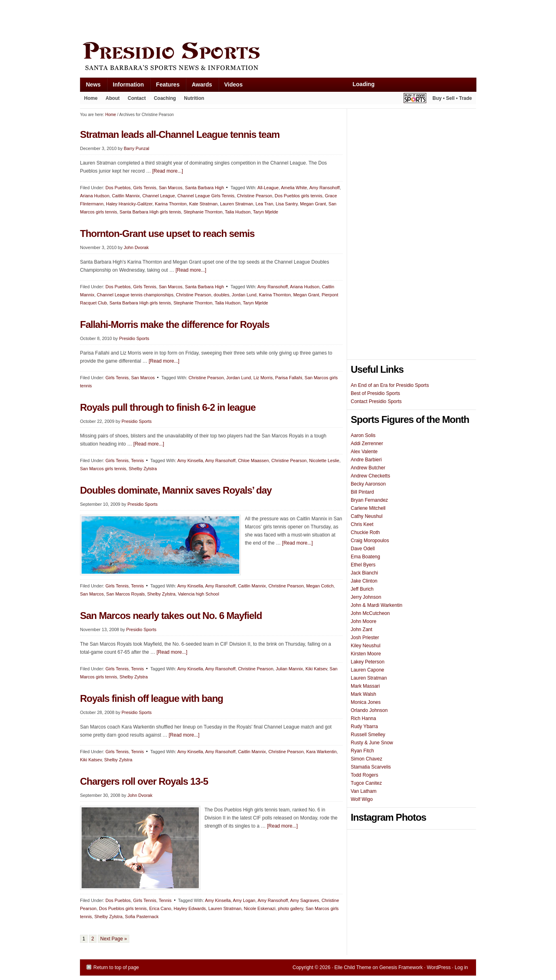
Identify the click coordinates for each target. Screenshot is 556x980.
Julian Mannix (289, 669)
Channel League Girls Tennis (206, 196)
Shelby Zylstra (143, 469)
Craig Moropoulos (370, 541)
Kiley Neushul (365, 646)
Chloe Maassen (253, 460)
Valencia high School (198, 594)
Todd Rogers (364, 775)
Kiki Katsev (316, 669)
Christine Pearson (254, 196)
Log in (461, 967)
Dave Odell (363, 549)
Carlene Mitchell (368, 508)
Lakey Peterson (368, 662)
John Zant (361, 629)
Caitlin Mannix (126, 196)
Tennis (137, 460)
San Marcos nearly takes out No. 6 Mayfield (171, 616)
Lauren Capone (368, 670)
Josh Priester (365, 638)
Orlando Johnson (369, 710)
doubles (222, 295)
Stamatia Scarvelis (371, 767)
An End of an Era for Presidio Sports (390, 385)
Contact (137, 98)
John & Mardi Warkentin (377, 605)
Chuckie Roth (365, 532)
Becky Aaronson (368, 484)
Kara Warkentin (321, 752)
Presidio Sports (278, 57)
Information (125, 86)
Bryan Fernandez (369, 500)
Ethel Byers (363, 565)
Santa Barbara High (205, 188)
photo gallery (291, 908)
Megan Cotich (320, 586)
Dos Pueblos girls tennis (299, 196)
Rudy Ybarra (364, 727)
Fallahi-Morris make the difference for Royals (175, 324)
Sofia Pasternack (142, 917)
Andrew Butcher (368, 468)
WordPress (439, 967)
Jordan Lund (244, 295)
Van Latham (364, 791)
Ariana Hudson (95, 196)
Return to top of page (116, 967)
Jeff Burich (362, 589)
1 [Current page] (84, 939)
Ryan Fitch (362, 751)
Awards (199, 86)
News (91, 86)
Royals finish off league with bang (152, 698)
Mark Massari (365, 686)
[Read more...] (168, 171)
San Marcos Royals (125, 594)
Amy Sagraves (305, 900)
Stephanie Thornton (203, 212)
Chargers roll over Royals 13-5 (144, 781)
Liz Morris (263, 378)
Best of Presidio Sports (375, 393)
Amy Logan (244, 900)
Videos (234, 84)
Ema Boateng (365, 557)
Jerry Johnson (366, 597)
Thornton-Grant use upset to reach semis (167, 233)
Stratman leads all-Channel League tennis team (180, 134)
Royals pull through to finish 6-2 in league (168, 407)
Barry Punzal (136, 148)
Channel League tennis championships (135, 295)
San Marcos (171, 188)
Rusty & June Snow (372, 743)
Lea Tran (264, 204)
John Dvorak (136, 247)
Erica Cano (160, 908)
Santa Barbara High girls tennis (150, 212)
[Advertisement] (227, 19)
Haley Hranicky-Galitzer (129, 204)
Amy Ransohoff (324, 188)
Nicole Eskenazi (259, 908)
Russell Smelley (368, 735)
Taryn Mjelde (265, 212)
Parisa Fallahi (289, 378)
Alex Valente (364, 452)
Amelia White (294, 188)
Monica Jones (366, 702)
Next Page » (114, 939)
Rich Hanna (363, 718)
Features (165, 86)
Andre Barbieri (366, 460)
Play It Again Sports (415, 99)
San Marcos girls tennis (103, 469)
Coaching (165, 98)
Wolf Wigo (362, 799)
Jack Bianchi (364, 573)
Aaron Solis (363, 435)
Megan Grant (313, 204)
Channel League (159, 196)
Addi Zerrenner (367, 444)
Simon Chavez (366, 759)
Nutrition (194, 98)
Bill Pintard (362, 492)
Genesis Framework (401, 967)
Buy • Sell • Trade (452, 98)
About (111, 100)
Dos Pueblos (118, 188)
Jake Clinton (364, 581)
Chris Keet (362, 524)
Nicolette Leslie (324, 460)
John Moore (363, 621)
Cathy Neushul (367, 516)
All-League (268, 188)
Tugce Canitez (366, 783)
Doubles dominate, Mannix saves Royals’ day (176, 490)
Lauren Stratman (237, 204)
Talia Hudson (238, 212)
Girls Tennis (144, 188)
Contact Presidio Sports (376, 401)
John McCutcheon (370, 613)
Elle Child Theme (353, 967)
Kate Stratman (203, 204)
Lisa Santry (286, 204)
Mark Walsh (363, 694)
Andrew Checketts (370, 476)
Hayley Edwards (190, 908)
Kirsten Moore (366, 654)
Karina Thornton (171, 204)
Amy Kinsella (190, 460)
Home (91, 98)
